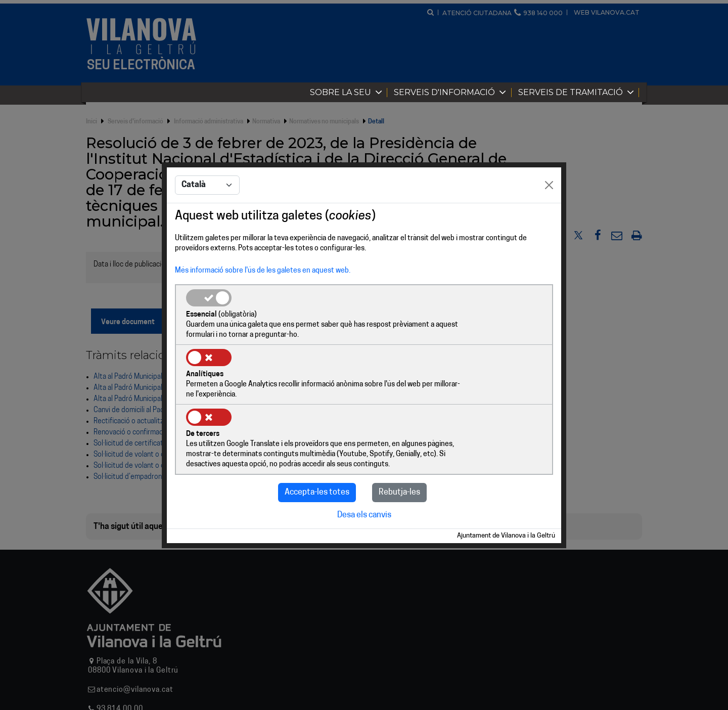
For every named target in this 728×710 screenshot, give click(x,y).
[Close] (549, 216)
